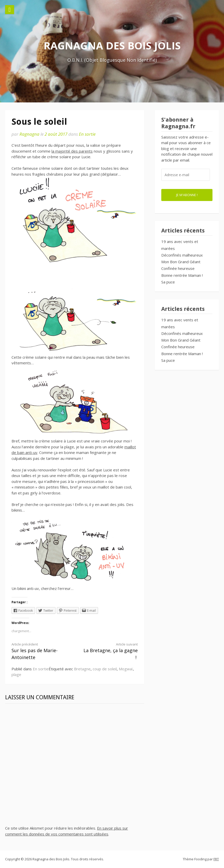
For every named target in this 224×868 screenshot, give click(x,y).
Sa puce (168, 282)
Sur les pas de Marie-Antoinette (40, 651)
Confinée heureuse (178, 268)
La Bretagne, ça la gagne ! (109, 651)
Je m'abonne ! (187, 195)
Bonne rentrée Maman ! (182, 275)
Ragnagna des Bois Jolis (112, 45)
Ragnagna (29, 134)
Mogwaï (126, 669)
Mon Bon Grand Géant (181, 262)
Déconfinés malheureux (182, 255)
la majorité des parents (72, 151)
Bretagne (82, 669)
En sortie (87, 134)
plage (16, 674)
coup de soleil (105, 669)
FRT (216, 859)
